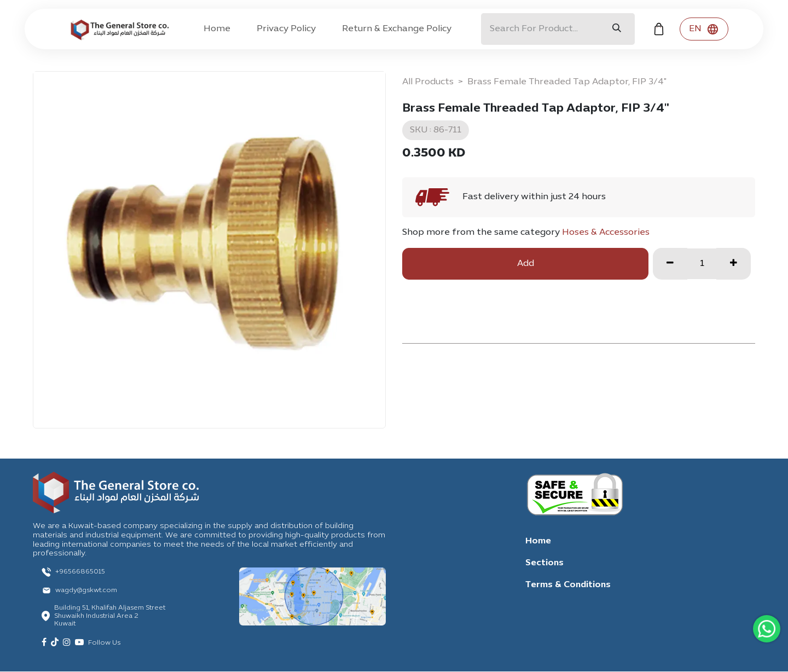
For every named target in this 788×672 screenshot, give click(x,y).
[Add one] (734, 264)
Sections (544, 563)
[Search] (617, 29)
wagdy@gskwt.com (86, 590)
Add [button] (526, 264)
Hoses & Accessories (606, 233)
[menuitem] (217, 29)
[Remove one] (670, 264)
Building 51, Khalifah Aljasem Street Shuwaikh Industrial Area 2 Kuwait (110, 616)
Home (538, 541)
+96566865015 (80, 572)
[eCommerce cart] (659, 29)
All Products (428, 82)
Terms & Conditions (568, 585)
